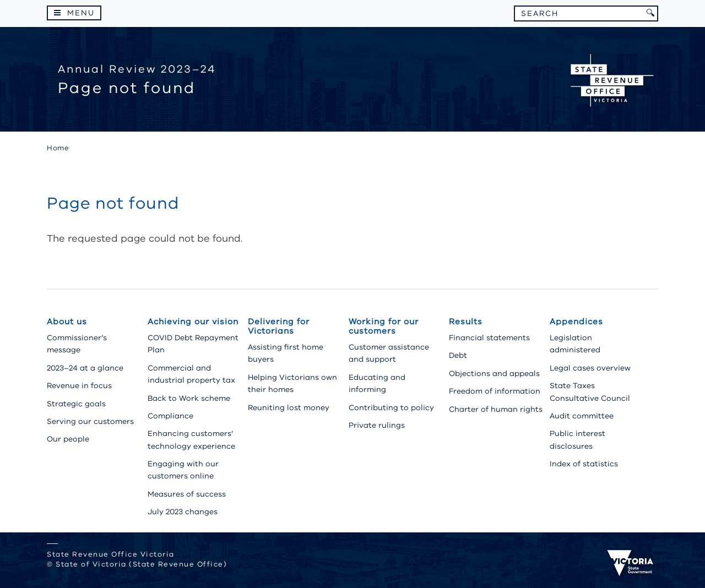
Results (466, 322)
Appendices (576, 322)
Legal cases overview (590, 368)
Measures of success (187, 494)
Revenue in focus (79, 386)
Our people (68, 439)
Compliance (170, 416)
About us (67, 322)
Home (58, 148)
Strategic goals (76, 404)
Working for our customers (384, 326)
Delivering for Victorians (279, 326)
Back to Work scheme (189, 398)
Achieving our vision (193, 322)
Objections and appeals (494, 374)
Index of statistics (584, 464)
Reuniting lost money (289, 408)
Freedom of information (495, 391)
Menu (81, 13)
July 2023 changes (183, 512)
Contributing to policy (391, 408)
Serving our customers (90, 421)
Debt (458, 355)
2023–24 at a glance (85, 368)
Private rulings (377, 425)
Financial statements (489, 338)
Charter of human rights (496, 409)
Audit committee (582, 416)
